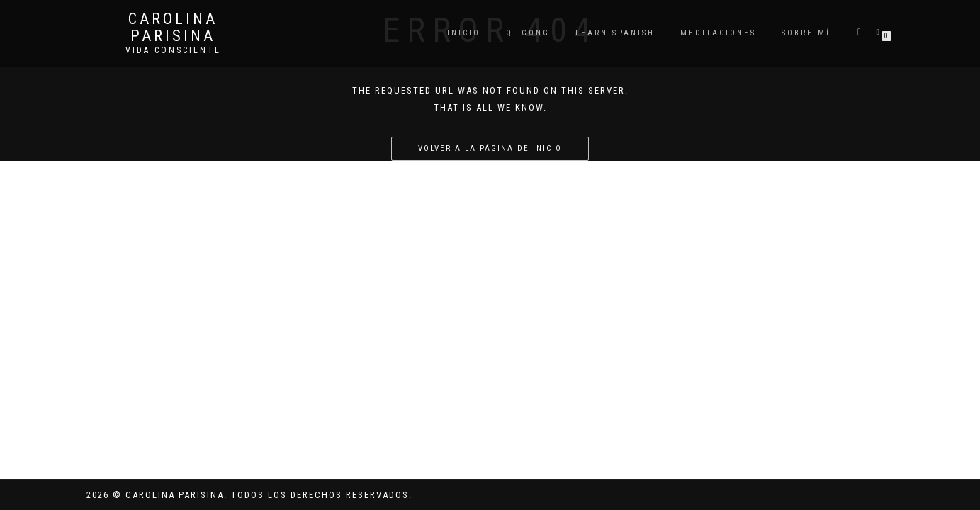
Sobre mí (806, 33)
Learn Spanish (615, 33)
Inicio (464, 33)
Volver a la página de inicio (490, 148)
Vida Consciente (173, 50)
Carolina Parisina (173, 28)
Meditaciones (718, 33)
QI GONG (528, 33)
